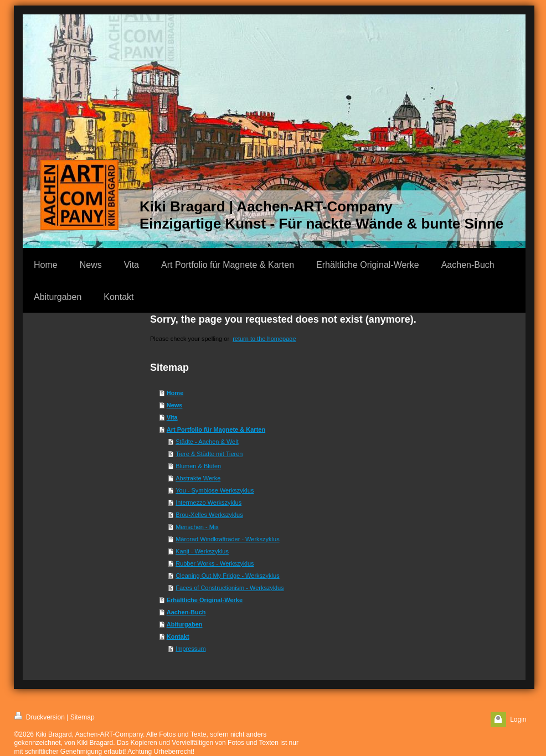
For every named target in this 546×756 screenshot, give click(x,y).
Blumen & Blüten (198, 466)
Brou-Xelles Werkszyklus (209, 515)
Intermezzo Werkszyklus (208, 503)
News (175, 405)
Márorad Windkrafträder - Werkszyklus (227, 539)
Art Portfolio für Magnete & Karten (216, 429)
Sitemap (83, 717)
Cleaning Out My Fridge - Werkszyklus (227, 576)
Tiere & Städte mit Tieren (209, 454)
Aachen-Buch (186, 612)
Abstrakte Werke (198, 478)
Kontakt (178, 636)
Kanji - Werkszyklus (202, 551)
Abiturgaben (185, 624)
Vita (172, 417)
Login (518, 719)
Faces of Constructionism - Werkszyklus (230, 588)
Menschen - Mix (197, 527)
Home (175, 393)
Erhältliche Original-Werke (205, 600)
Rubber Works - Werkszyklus (215, 563)
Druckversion (40, 716)
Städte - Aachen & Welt (207, 442)
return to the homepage (264, 339)
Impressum (190, 649)
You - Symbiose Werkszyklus (215, 490)
